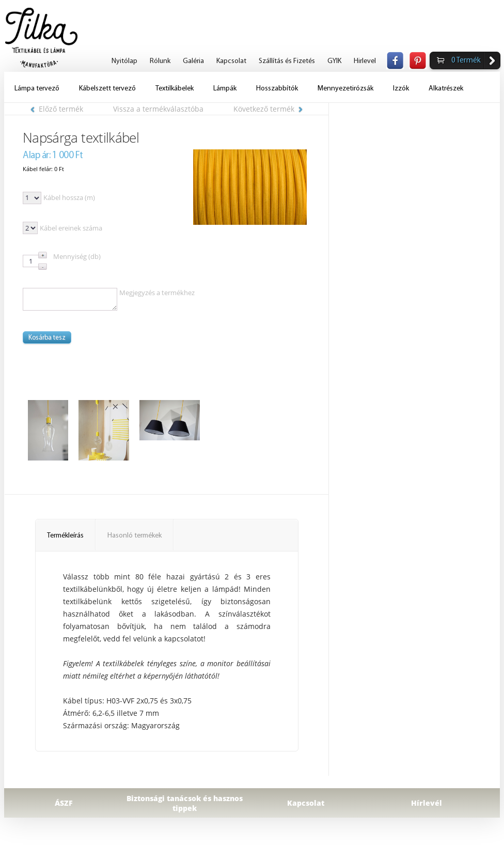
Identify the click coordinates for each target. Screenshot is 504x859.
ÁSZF (64, 803)
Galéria (193, 61)
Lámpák (225, 89)
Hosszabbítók (277, 89)
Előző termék (57, 109)
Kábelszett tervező (107, 89)
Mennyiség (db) (77, 256)
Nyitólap (124, 61)
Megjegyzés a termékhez (157, 293)
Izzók (401, 89)
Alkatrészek (446, 89)
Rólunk (160, 61)
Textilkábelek (175, 89)
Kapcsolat (231, 61)
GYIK (334, 61)
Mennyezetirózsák (345, 89)
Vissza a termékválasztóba (158, 109)
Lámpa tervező (37, 89)
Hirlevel (365, 61)
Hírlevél (427, 803)
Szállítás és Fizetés (287, 61)
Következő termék (268, 109)
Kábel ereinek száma (71, 228)
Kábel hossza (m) (69, 197)
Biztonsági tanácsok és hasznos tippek (185, 803)
